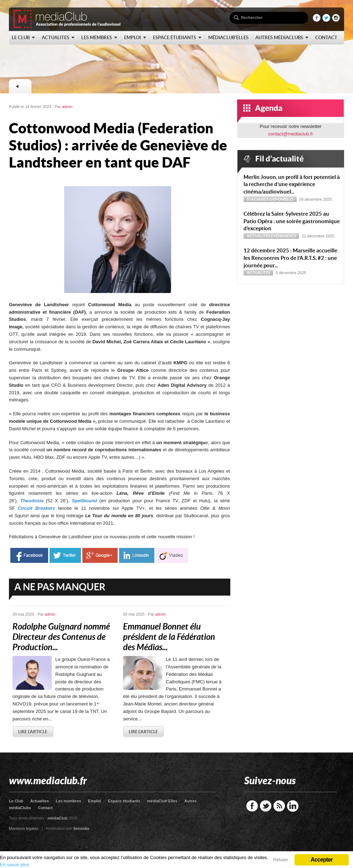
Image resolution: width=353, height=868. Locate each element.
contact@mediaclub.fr (291, 134)
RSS (279, 806)
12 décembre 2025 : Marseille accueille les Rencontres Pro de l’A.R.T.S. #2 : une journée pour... (290, 258)
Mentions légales (24, 828)
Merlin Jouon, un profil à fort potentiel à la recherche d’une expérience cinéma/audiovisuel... (292, 184)
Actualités (259, 236)
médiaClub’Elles (162, 801)
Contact (45, 808)
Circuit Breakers (37, 508)
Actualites (40, 801)
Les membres (69, 801)
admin (67, 107)
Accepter (322, 860)
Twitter (266, 806)
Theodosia (32, 501)
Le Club (16, 801)
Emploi (95, 801)
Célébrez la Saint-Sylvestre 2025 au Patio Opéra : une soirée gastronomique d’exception (292, 221)
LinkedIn (293, 806)
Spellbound (84, 501)
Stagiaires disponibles (270, 199)
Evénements (284, 236)
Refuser (281, 860)
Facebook (252, 806)
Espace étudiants (124, 801)
